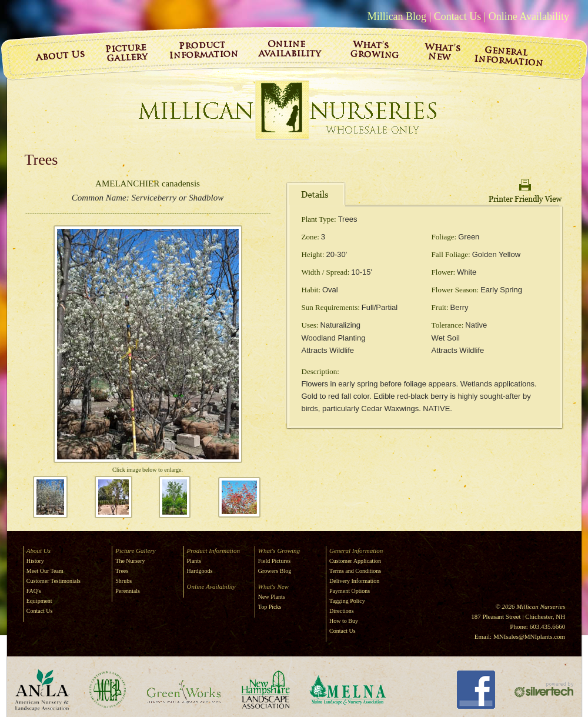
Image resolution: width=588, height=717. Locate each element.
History (35, 561)
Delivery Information (354, 581)
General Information (356, 551)
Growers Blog (275, 571)
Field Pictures (274, 561)
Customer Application (355, 561)
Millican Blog (397, 16)
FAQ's (34, 591)
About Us (39, 551)
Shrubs (123, 581)
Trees (122, 571)
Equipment (39, 601)
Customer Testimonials (54, 581)
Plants (194, 561)
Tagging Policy (347, 601)
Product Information (213, 551)
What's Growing (279, 551)
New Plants (272, 597)
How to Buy (344, 621)
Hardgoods (200, 571)
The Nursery (130, 561)
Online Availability (529, 16)
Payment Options (350, 591)
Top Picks (270, 607)
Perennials (128, 591)
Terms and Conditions (355, 571)
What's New (273, 586)
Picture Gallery (135, 551)
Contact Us (458, 16)
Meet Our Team (45, 571)
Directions (342, 611)
